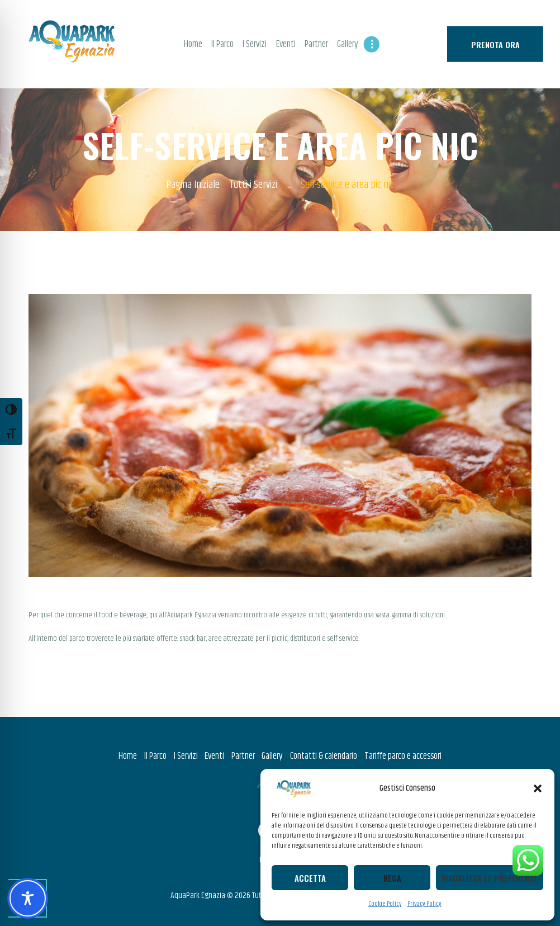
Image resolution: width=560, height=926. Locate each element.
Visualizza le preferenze (490, 878)
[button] (538, 788)
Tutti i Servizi (253, 185)
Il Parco (155, 756)
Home (128, 756)
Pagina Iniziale (193, 185)
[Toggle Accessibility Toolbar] (28, 898)
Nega (392, 878)
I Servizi (186, 756)
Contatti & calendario (324, 756)
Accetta (310, 878)
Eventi (214, 756)
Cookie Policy (385, 904)
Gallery (272, 756)
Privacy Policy (424, 904)
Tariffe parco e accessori (403, 756)
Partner (243, 756)
